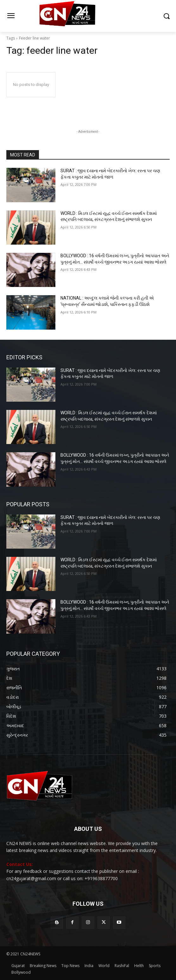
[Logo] (88, 16)
